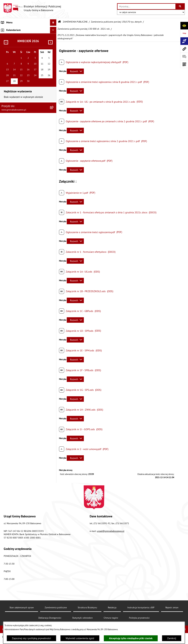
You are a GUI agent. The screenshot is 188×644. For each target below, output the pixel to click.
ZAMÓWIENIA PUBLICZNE (75, 22)
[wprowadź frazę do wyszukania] (146, 6)
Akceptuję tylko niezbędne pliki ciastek (131, 638)
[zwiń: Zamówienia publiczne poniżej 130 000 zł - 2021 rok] (54, 137)
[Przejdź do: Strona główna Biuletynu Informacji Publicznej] (59, 22)
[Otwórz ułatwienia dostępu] (184, 26)
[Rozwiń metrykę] (75, 71)
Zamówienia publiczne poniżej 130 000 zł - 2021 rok (84, 29)
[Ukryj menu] (53, 23)
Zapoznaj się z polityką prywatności (31, 638)
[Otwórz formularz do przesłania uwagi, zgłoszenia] (184, 56)
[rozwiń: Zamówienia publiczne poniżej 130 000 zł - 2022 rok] (54, 125)
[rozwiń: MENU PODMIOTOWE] (54, 29)
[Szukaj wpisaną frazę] (180, 6)
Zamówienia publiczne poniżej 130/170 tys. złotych (116, 22)
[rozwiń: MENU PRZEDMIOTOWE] (54, 36)
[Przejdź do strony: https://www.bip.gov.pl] (184, 33)
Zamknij (172, 638)
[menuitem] (28, 29)
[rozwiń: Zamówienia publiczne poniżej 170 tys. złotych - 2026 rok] (54, 76)
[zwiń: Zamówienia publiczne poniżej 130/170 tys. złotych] (54, 63)
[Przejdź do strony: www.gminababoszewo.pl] (184, 49)
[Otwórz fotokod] (184, 64)
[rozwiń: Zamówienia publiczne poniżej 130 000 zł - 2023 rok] (54, 113)
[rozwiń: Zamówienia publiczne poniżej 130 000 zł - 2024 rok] (54, 100)
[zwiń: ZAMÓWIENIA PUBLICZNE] (54, 42)
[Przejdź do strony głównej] (32, 8)
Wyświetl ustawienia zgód (80, 638)
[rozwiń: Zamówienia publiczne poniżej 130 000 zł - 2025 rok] (54, 88)
